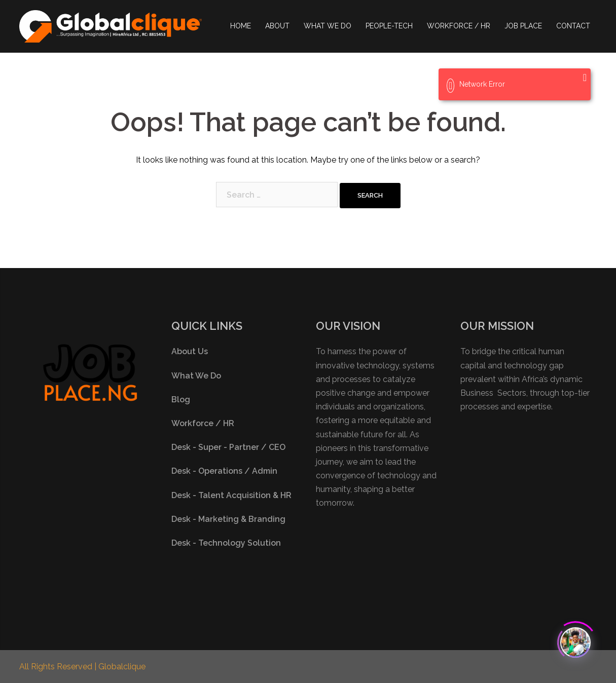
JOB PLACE (523, 26)
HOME (241, 26)
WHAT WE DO (328, 26)
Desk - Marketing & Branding (228, 519)
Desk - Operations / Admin (224, 471)
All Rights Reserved (57, 667)
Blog (181, 400)
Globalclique (122, 667)
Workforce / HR (203, 423)
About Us (190, 351)
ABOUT (277, 26)
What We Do (196, 376)
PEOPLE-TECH (389, 26)
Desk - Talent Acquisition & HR (231, 495)
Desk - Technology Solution (226, 543)
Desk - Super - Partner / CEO (228, 447)
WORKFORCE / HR (459, 26)
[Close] (585, 78)
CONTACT (573, 26)
